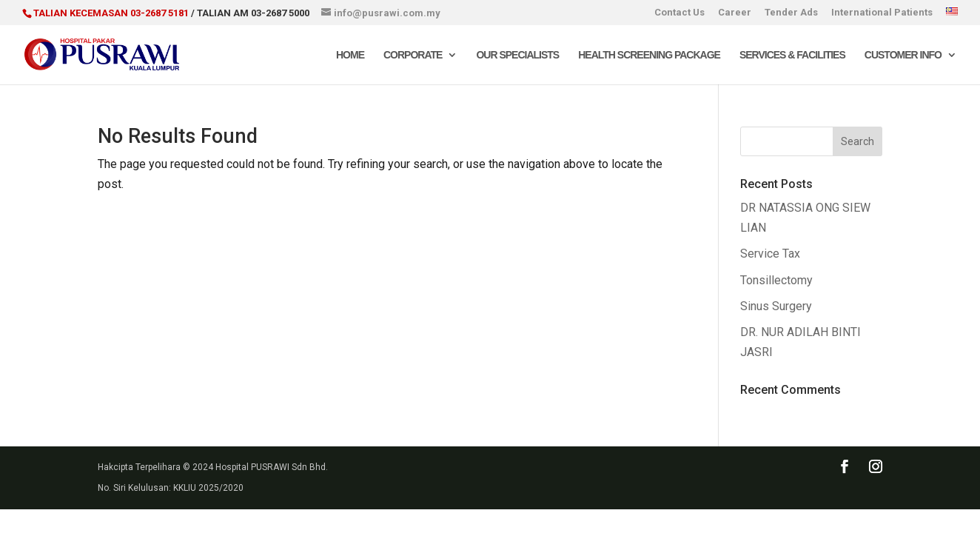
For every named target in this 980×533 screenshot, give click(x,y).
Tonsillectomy (776, 280)
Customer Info (903, 55)
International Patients (882, 13)
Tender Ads (791, 13)
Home (350, 55)
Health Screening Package (649, 55)
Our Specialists (517, 55)
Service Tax (770, 254)
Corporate (413, 55)
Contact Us (679, 13)
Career (735, 13)
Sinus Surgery (776, 306)
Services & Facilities (792, 55)
